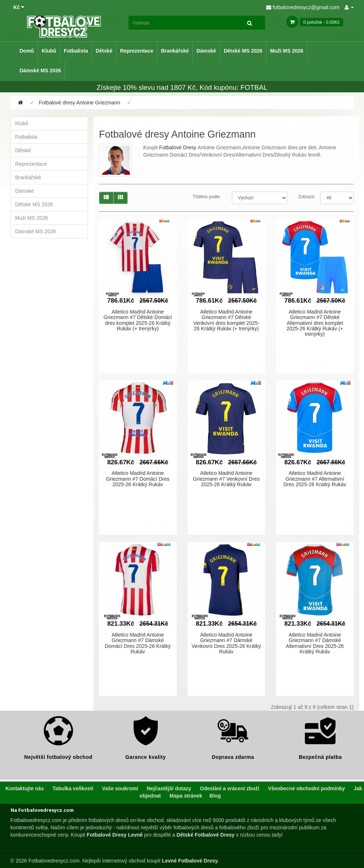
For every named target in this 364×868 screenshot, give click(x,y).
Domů (27, 51)
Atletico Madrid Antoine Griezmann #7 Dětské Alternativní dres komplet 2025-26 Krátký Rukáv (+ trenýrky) (315, 323)
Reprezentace (137, 51)
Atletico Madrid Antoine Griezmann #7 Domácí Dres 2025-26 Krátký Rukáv (138, 479)
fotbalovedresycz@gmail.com (303, 7)
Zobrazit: (307, 197)
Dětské (104, 51)
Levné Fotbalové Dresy (190, 861)
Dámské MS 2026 (41, 70)
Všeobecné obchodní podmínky (306, 788)
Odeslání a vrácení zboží (230, 788)
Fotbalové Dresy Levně (115, 835)
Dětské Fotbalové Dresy (206, 835)
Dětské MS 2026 (243, 51)
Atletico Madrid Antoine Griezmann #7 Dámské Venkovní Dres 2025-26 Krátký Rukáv (226, 643)
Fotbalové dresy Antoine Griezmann (79, 103)
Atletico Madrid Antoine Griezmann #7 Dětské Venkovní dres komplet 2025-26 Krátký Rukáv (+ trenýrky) (226, 320)
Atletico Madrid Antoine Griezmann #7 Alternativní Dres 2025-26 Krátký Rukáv (315, 479)
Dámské (206, 51)
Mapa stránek (186, 796)
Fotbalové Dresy (178, 147)
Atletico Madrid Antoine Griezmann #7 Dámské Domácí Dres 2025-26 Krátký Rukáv (138, 643)
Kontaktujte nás (25, 788)
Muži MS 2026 (287, 51)
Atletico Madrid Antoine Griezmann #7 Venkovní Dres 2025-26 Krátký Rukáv (226, 479)
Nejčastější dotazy (169, 788)
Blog (215, 796)
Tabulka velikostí (73, 788)
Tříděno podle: (206, 197)
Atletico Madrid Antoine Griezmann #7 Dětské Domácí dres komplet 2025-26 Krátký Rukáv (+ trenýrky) (138, 320)
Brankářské (175, 51)
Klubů (49, 51)
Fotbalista (76, 51)
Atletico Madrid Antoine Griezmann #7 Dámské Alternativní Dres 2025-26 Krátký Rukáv (315, 643)
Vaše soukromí (120, 788)
